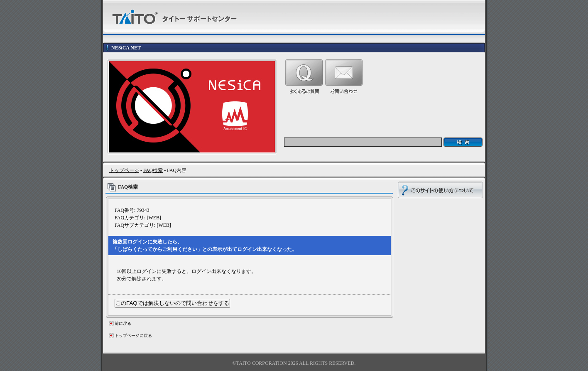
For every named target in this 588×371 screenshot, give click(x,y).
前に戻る (123, 323)
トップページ (124, 170)
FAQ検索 (153, 170)
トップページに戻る (133, 335)
